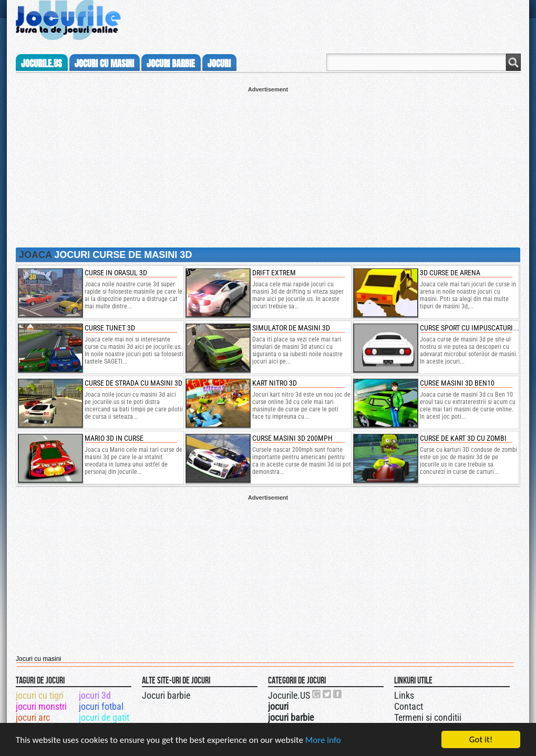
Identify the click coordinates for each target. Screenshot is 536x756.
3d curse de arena (450, 273)
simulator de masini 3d (291, 328)
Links (404, 695)
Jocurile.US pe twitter (327, 694)
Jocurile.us (42, 64)
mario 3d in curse (114, 438)
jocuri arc (33, 717)
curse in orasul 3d (116, 273)
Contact (409, 706)
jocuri (219, 64)
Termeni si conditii (428, 717)
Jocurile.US (289, 695)
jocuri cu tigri (40, 695)
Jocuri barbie (166, 695)
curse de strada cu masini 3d (133, 383)
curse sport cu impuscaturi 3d (471, 328)
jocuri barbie (171, 64)
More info (323, 740)
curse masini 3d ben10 (457, 383)
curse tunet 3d (110, 328)
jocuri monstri (41, 706)
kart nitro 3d (275, 383)
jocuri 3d (95, 695)
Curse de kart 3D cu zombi (463, 438)
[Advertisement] (268, 166)
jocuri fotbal (101, 706)
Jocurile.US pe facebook (338, 694)
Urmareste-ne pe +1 (317, 694)
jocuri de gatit (104, 717)
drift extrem (274, 273)
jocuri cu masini (104, 64)
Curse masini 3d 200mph (292, 438)
